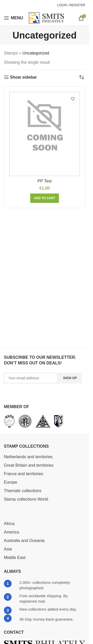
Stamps (11, 53)
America (11, 532)
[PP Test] (45, 134)
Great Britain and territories (29, 465)
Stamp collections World (26, 499)
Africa (9, 524)
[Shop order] (81, 77)
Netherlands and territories (28, 457)
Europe (11, 482)
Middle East (15, 558)
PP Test (45, 181)
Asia (8, 549)
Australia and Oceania (24, 541)
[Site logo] (46, 18)
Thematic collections (23, 491)
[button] (44, 198)
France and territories (24, 474)
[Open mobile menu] (13, 18)
